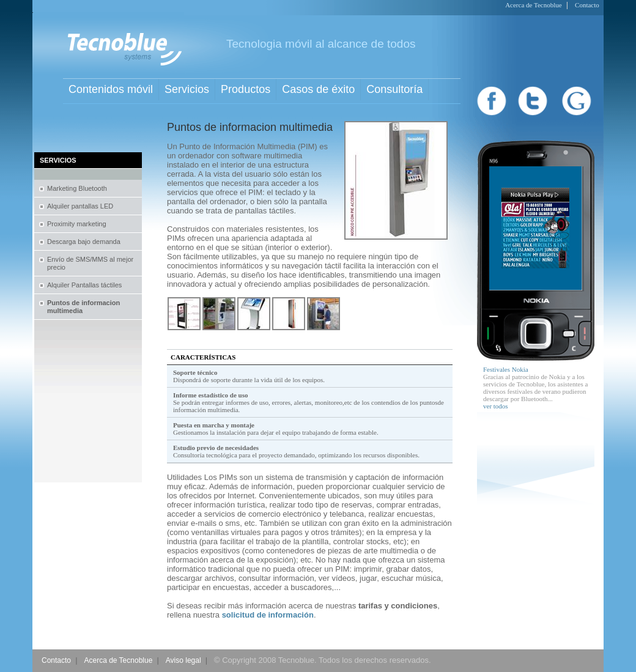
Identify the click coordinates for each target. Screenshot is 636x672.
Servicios (187, 89)
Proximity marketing (77, 224)
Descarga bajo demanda (84, 242)
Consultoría (394, 89)
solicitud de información (268, 615)
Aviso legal (183, 660)
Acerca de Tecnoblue (533, 5)
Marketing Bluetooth (77, 188)
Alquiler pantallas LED (80, 206)
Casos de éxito (318, 89)
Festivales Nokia (506, 369)
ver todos (496, 406)
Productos (246, 89)
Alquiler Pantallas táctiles (84, 285)
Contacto (587, 5)
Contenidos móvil (111, 89)
